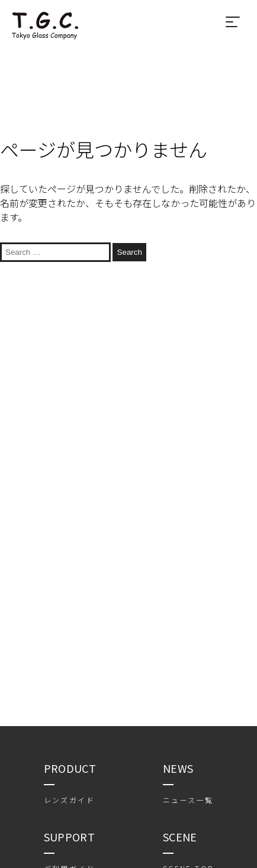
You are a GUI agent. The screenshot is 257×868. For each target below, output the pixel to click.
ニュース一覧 (188, 800)
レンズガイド (69, 800)
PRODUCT (70, 768)
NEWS (178, 768)
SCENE (180, 837)
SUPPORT (70, 837)
